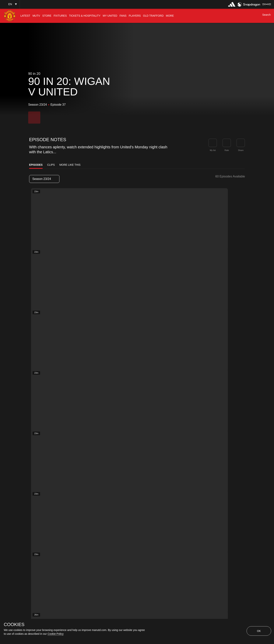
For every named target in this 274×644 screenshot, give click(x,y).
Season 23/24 (44, 179)
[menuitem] (25, 16)
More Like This (70, 165)
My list (213, 150)
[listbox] (44, 179)
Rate (227, 150)
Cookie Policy (56, 634)
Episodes (36, 165)
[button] (10, 4)
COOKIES (14, 625)
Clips (51, 165)
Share (241, 150)
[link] (241, 143)
